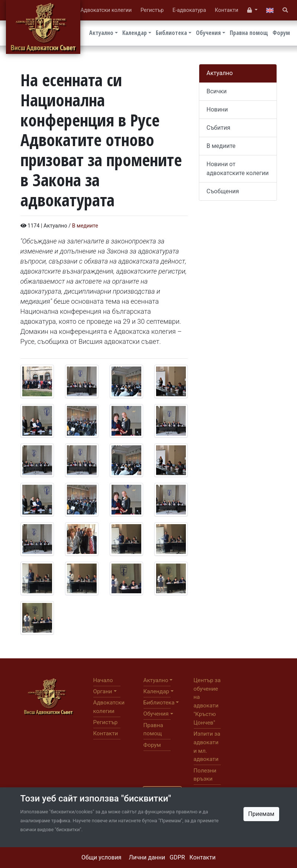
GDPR (177, 857)
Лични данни (147, 857)
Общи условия (101, 857)
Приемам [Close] (262, 814)
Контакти (203, 857)
